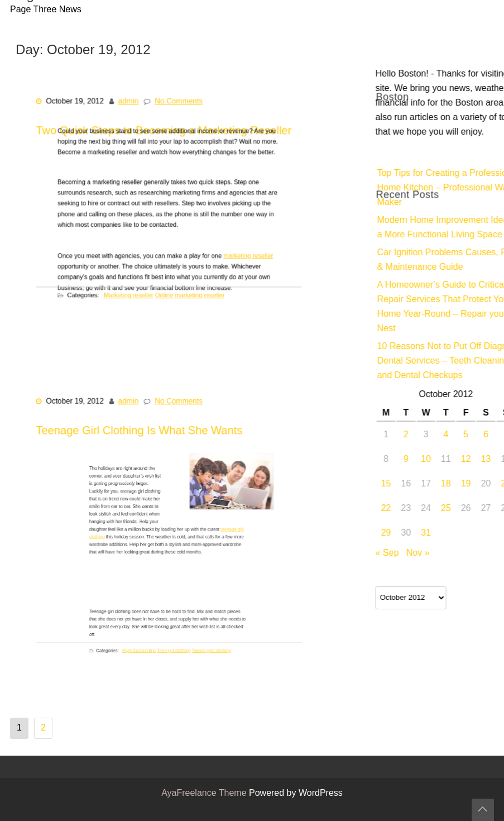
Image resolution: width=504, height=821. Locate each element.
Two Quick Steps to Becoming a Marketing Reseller (164, 236)
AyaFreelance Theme (205, 794)
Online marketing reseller (185, 285)
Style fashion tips (150, 646)
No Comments (177, 114)
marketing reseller (232, 252)
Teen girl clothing (172, 646)
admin (133, 114)
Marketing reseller (137, 285)
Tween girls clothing (197, 646)
